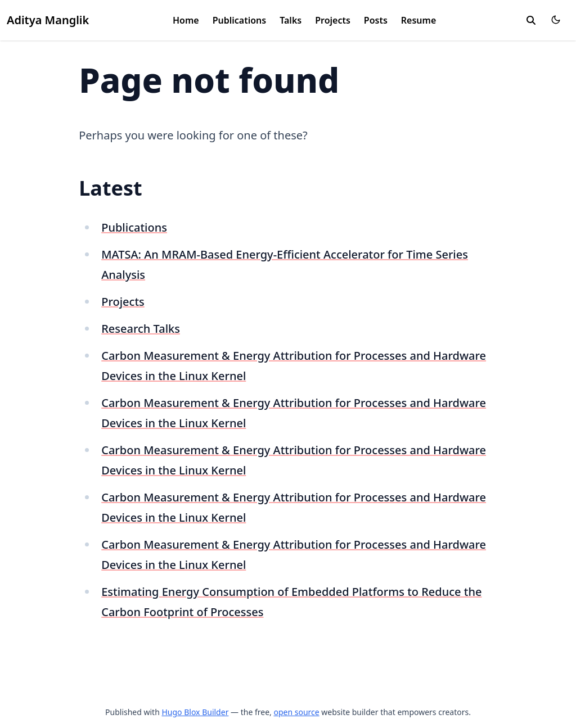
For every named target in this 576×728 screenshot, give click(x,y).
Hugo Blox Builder (195, 712)
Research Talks (141, 329)
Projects (333, 20)
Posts (376, 20)
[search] (531, 20)
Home (186, 20)
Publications (240, 20)
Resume (418, 20)
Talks (291, 20)
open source (296, 712)
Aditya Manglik (48, 20)
